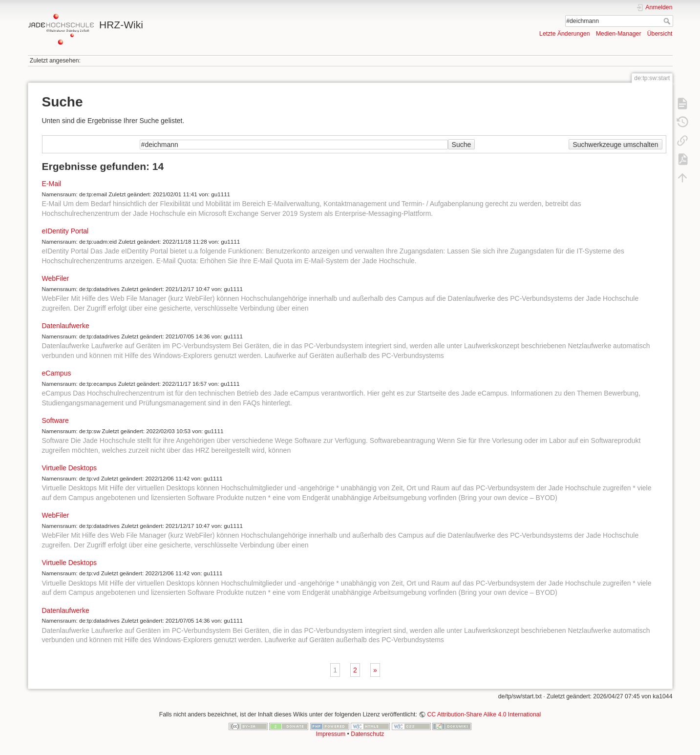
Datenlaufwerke (66, 326)
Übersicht (660, 34)
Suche (668, 21)
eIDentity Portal (65, 231)
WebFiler (56, 278)
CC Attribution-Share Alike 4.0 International (484, 714)
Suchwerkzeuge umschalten (615, 145)
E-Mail (52, 184)
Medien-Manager (619, 34)
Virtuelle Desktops (70, 468)
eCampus (57, 373)
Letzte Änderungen (565, 34)
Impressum (331, 734)
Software (55, 420)
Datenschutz (367, 734)
